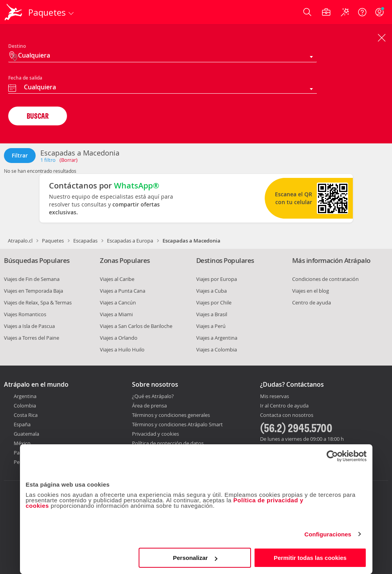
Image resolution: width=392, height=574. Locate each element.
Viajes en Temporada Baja (33, 291)
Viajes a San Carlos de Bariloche (136, 326)
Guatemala (26, 434)
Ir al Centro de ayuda (284, 406)
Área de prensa (149, 406)
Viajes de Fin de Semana (32, 279)
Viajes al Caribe (117, 279)
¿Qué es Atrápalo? (153, 396)
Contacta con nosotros (287, 415)
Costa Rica (26, 415)
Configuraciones (328, 534)
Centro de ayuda (312, 302)
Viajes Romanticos (25, 314)
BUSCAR (38, 116)
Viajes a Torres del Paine (32, 338)
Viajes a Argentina (217, 338)
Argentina (25, 396)
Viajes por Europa (217, 279)
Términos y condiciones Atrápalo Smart (177, 424)
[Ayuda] (362, 12)
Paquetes (53, 241)
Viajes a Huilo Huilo (122, 349)
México (22, 443)
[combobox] (163, 88)
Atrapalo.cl (20, 241)
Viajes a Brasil (212, 314)
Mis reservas (275, 397)
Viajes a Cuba (211, 291)
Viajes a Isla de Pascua (29, 326)
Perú (19, 462)
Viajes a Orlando (119, 338)
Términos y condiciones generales (171, 415)
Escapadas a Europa (130, 241)
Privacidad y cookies (155, 434)
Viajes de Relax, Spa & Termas (38, 302)
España (22, 424)
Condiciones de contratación (325, 279)
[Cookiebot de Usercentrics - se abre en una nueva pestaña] (332, 456)
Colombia (25, 406)
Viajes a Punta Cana (123, 291)
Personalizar (195, 558)
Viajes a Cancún (118, 302)
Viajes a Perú (211, 326)
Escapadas (85, 241)
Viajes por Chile (214, 302)
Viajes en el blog (311, 291)
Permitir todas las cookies (310, 558)
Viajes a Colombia (217, 349)
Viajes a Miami (116, 314)
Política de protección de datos (168, 443)
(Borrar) (69, 160)
